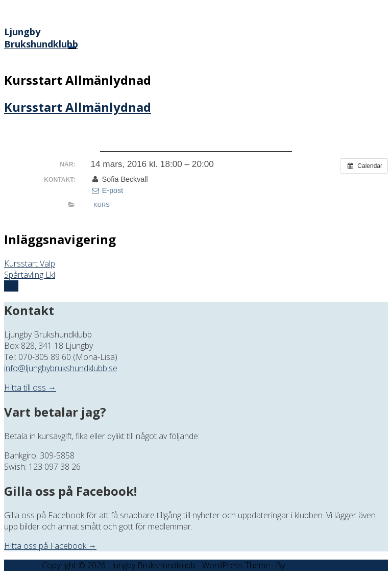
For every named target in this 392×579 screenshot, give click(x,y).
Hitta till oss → (30, 388)
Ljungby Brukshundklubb (41, 38)
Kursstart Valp (30, 263)
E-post (107, 190)
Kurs (102, 205)
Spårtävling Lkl (30, 275)
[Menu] (72, 48)
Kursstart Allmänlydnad (78, 107)
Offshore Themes (319, 565)
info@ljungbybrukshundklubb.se (61, 368)
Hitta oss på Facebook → (50, 546)
